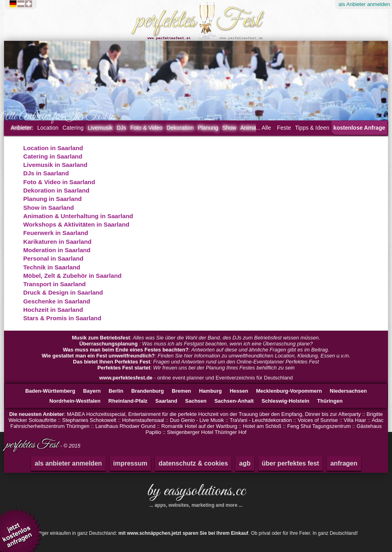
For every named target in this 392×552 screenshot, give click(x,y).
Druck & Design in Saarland (63, 292)
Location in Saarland (53, 148)
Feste (284, 128)
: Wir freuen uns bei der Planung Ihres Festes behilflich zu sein (196, 368)
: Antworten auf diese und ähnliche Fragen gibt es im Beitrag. (196, 350)
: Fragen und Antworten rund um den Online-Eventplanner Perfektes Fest (196, 362)
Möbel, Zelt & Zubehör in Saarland (72, 276)
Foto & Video (146, 128)
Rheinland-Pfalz (128, 401)
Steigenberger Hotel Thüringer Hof (207, 432)
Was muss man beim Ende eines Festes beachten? (126, 350)
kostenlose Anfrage (359, 128)
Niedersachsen (349, 391)
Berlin (116, 391)
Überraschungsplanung (109, 344)
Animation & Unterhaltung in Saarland (78, 216)
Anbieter (22, 128)
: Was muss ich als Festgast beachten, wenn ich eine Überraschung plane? (196, 344)
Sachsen (196, 401)
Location (48, 128)
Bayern (92, 391)
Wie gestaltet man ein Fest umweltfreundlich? (98, 356)
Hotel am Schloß (262, 426)
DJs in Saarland (46, 173)
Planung (208, 128)
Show (229, 128)
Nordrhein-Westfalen (75, 401)
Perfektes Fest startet (124, 368)
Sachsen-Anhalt (234, 401)
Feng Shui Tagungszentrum (319, 426)
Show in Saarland (49, 208)
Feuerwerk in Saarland (56, 233)
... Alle (263, 128)
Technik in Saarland (52, 267)
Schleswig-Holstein (285, 401)
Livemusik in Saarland (55, 165)
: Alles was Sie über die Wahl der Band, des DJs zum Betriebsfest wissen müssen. (196, 338)
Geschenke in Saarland (57, 301)
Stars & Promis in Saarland (62, 318)
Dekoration (180, 128)
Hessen (239, 391)
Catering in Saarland (53, 156)
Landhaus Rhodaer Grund (125, 426)
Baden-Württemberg (50, 391)
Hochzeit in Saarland (53, 310)
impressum (130, 463)
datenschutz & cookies (193, 463)
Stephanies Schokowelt (89, 420)
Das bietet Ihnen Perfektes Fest (112, 362)
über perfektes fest (290, 463)
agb (245, 463)
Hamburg (210, 391)
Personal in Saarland (53, 258)
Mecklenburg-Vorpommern (289, 391)
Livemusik (100, 128)
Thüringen (330, 401)
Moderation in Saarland (57, 250)
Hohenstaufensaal (143, 420)
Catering (73, 128)
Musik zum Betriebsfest (101, 338)
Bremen (181, 391)
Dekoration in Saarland (56, 190)
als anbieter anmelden (68, 463)
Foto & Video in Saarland (59, 182)
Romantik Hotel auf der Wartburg (199, 426)
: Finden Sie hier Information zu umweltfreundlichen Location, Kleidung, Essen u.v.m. (196, 356)
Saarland (166, 401)
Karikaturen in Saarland (57, 242)
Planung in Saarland (52, 199)
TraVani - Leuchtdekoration (261, 420)
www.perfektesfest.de (126, 378)
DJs (121, 128)
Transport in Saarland (54, 284)
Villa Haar (355, 420)
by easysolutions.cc (196, 494)
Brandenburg (148, 391)
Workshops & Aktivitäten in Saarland (76, 224)
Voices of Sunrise (318, 420)
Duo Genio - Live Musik (197, 420)
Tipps (312, 128)
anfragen (344, 463)
